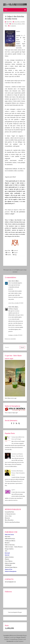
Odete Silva (12, 307)
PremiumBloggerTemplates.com (17, 639)
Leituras (19, 24)
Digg (15, 255)
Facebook (15, 250)
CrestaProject (13, 637)
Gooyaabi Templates (19, 641)
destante (14, 635)
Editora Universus (10, 545)
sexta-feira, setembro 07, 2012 (16, 303)
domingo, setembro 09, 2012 (15, 335)
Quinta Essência (9, 557)
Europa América (9, 549)
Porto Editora (9, 561)
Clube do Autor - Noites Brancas (14, 547)
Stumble (8, 255)
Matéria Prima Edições (11, 567)
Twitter (8, 253)
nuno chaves (12, 281)
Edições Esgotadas (10, 563)
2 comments (13, 26)
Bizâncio (7, 543)
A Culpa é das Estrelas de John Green (14, 18)
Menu (15, 10)
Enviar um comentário (10, 339)
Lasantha (6, 639)
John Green (14, 24)
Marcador (8, 537)
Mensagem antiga (22, 270)
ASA (6, 551)
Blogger (20, 612)
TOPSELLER (8, 565)
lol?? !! (13, 490)
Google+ (15, 253)
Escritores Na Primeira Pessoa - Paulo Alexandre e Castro (18, 473)
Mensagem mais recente (10, 270)
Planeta (7, 559)
